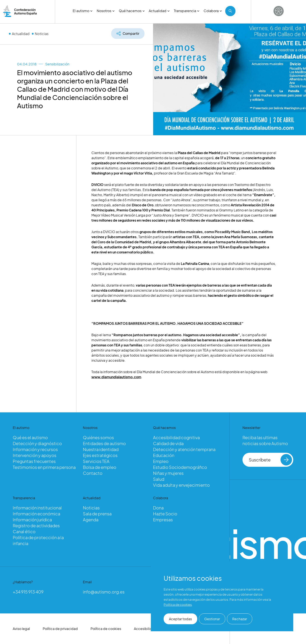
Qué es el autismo (30, 437)
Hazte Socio (165, 514)
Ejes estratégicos (100, 455)
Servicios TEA (96, 461)
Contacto (93, 473)
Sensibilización (57, 64)
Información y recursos (35, 449)
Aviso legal (21, 629)
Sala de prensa (97, 514)
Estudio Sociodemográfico (180, 467)
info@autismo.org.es (104, 592)
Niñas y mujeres (168, 473)
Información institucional (37, 508)
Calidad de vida (168, 443)
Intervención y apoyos (35, 455)
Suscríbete (270, 460)
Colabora (213, 11)
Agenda (91, 520)
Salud (159, 479)
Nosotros (106, 11)
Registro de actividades (36, 525)
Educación (164, 455)
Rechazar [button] (240, 619)
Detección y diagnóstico (37, 443)
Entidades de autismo (104, 443)
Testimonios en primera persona (44, 467)
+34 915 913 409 (28, 592)
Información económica (36, 514)
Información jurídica (32, 520)
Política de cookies (106, 629)
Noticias (42, 34)
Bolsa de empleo (100, 467)
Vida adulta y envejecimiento (181, 485)
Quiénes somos (98, 437)
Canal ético (24, 531)
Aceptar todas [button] (180, 619)
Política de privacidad (60, 629)
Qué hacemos (132, 11)
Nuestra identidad (101, 449)
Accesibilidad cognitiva (176, 437)
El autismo (83, 11)
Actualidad (159, 11)
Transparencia (187, 11)
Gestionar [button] (212, 619)
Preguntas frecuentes (34, 461)
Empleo (161, 461)
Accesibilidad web (149, 629)
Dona (158, 508)
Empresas (163, 520)
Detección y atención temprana (184, 449)
